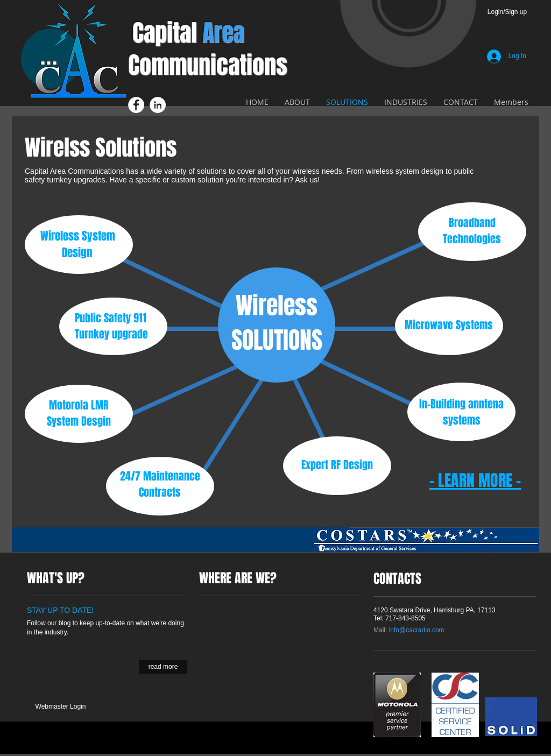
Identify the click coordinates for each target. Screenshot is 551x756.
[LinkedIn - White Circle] (158, 105)
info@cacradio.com (417, 630)
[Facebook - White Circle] (136, 105)
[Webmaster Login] (61, 707)
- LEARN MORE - (475, 481)
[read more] (163, 667)
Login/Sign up (507, 12)
